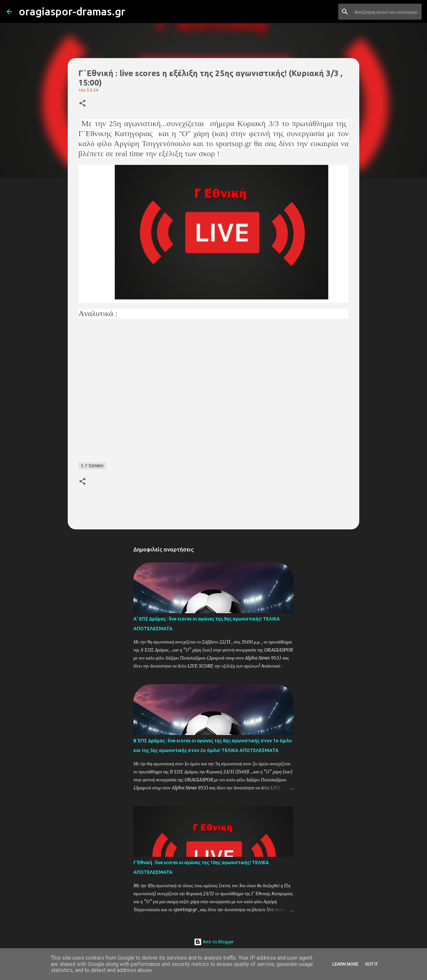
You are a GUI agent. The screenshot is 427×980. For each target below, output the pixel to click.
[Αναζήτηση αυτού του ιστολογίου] (387, 12)
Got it (371, 964)
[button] (82, 104)
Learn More (345, 964)
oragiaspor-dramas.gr (72, 11)
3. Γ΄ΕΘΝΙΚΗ (92, 466)
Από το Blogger (214, 942)
